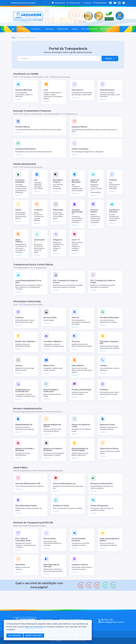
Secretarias (50, 29)
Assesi (59, 641)
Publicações (106, 29)
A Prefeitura (22, 29)
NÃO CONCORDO (34, 635)
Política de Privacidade (33, 627)
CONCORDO (15, 635)
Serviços (75, 29)
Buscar (110, 58)
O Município (36, 29)
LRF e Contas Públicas (89, 29)
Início (14, 38)
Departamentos (63, 29)
